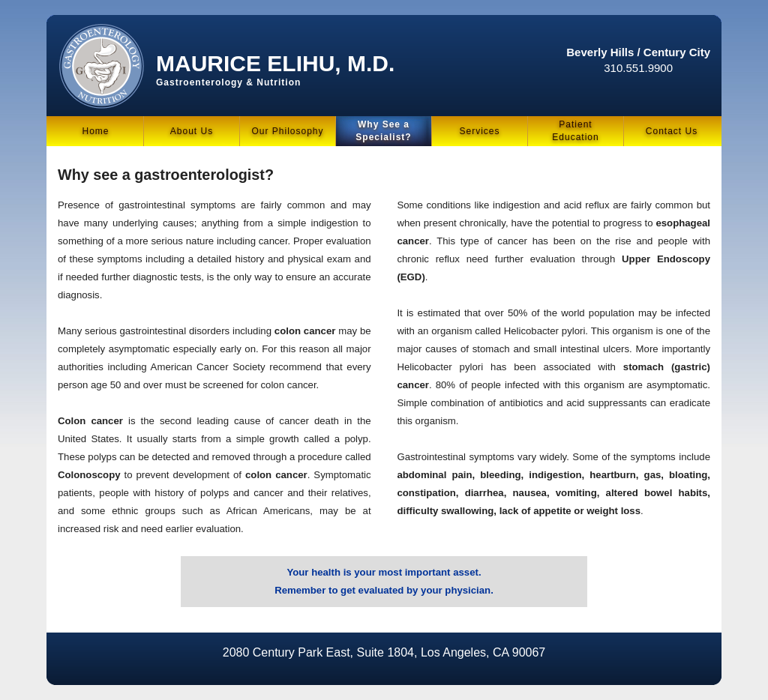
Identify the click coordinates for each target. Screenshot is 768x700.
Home (95, 131)
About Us (192, 131)
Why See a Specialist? (383, 131)
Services (479, 131)
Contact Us (672, 131)
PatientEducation (575, 131)
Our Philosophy (287, 131)
